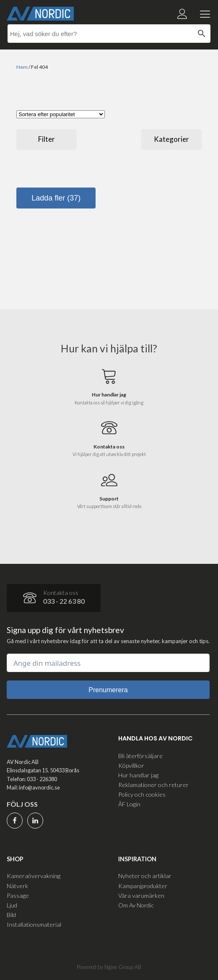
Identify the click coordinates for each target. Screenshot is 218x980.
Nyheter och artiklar (145, 876)
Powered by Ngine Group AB (109, 967)
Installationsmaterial (34, 924)
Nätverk (17, 886)
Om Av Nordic (136, 905)
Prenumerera (108, 690)
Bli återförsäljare (140, 756)
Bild (11, 915)
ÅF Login (129, 804)
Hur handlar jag (138, 775)
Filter (47, 139)
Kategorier (171, 139)
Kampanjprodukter (143, 886)
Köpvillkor (131, 765)
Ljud (12, 905)
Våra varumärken (141, 895)
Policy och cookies (142, 794)
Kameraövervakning (34, 876)
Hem (22, 67)
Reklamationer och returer (153, 785)
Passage (18, 895)
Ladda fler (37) (56, 198)
